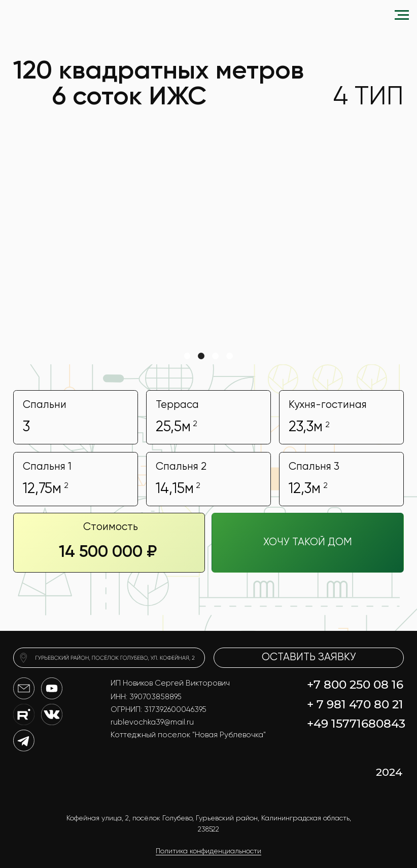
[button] (308, 543)
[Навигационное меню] (402, 15)
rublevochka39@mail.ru (152, 722)
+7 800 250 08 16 (355, 685)
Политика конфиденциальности (208, 851)
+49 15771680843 (356, 724)
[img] (109, 658)
